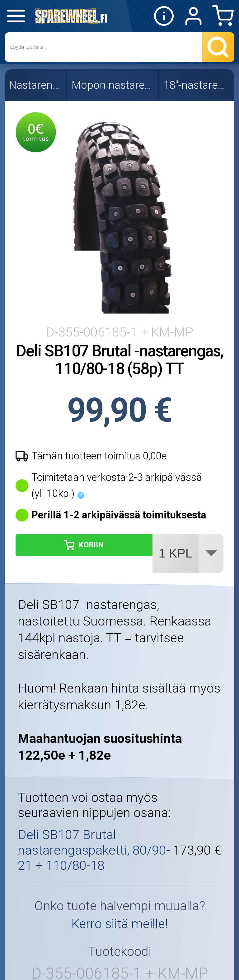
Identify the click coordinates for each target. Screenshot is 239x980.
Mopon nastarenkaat (113, 85)
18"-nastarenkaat (197, 85)
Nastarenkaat (36, 85)
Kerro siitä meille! (119, 924)
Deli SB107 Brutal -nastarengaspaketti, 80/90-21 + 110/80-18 (94, 850)
